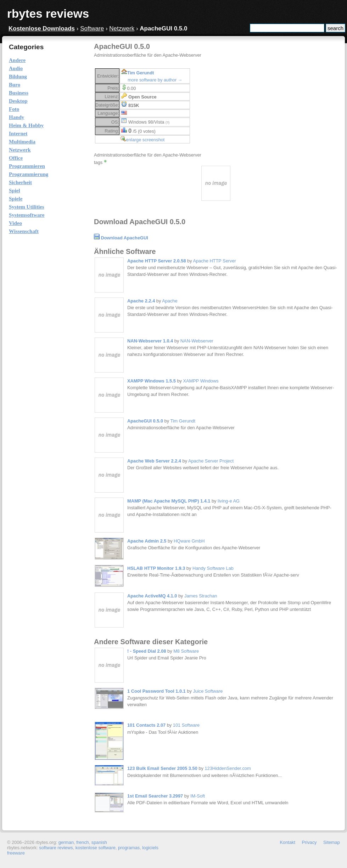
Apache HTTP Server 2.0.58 (157, 261)
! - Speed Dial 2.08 (147, 651)
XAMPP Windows (201, 381)
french (83, 842)
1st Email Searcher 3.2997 (155, 796)
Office (16, 158)
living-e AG (229, 501)
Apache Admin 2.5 (147, 541)
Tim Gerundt (140, 73)
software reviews (56, 848)
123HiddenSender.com (228, 768)
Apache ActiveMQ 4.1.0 (152, 596)
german (66, 842)
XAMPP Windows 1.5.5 (152, 381)
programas (129, 848)
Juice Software (208, 691)
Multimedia (22, 142)
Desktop (18, 101)
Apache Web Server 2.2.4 (154, 461)
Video (15, 223)
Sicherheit (20, 182)
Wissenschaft (24, 231)
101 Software (186, 725)
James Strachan (201, 596)
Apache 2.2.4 (141, 301)
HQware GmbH (189, 541)
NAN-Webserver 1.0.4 (150, 341)
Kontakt (288, 842)
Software (92, 29)
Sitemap (332, 842)
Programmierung (29, 174)
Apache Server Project (211, 461)
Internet (18, 134)
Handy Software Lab (213, 568)
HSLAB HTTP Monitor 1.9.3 (156, 568)
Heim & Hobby (26, 125)
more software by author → (155, 80)
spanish (99, 842)
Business (19, 93)
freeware (16, 853)
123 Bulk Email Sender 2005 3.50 (162, 768)
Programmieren (27, 166)
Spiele (16, 199)
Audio (16, 68)
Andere (17, 60)
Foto (14, 109)
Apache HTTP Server (214, 261)
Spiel (15, 191)
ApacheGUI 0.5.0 (145, 421)
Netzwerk (122, 29)
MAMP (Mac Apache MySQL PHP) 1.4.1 (169, 501)
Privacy (309, 842)
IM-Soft (198, 796)
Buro (15, 85)
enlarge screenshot (145, 140)
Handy (16, 117)
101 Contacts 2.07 (146, 725)
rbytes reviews (48, 14)
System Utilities (27, 207)
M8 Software (186, 651)
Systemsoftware (27, 215)
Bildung (18, 76)
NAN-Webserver (197, 341)
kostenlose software (96, 848)
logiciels (150, 848)
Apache (170, 301)
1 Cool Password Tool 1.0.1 (156, 691)
